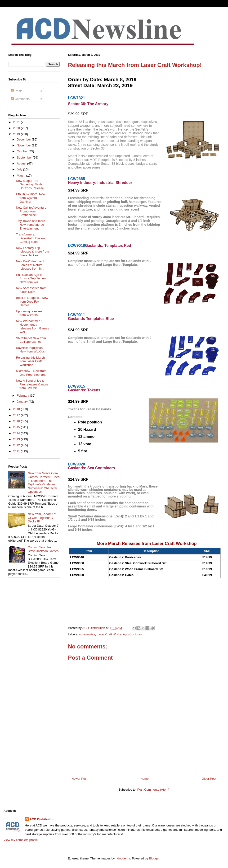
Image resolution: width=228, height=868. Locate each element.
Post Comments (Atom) (153, 790)
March (22, 176)
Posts (17, 91)
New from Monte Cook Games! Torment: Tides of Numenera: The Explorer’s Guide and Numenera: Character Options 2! (44, 482)
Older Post (209, 779)
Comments (20, 99)
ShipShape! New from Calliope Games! (31, 340)
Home (145, 779)
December (24, 139)
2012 (17, 445)
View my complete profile (21, 840)
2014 (17, 433)
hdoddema (123, 858)
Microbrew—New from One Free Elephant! (31, 373)
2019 (17, 134)
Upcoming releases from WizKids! (29, 313)
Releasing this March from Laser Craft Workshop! (30, 361)
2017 (17, 415)
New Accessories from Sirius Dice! (31, 290)
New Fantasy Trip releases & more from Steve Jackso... (32, 252)
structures (135, 634)
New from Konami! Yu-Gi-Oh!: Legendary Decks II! (43, 518)
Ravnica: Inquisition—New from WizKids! (31, 350)
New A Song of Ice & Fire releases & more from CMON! (32, 384)
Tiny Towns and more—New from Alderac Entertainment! (32, 225)
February (23, 396)
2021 (17, 122)
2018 (17, 409)
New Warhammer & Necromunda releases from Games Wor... (32, 327)
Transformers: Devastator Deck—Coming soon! (31, 238)
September (25, 157)
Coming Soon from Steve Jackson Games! (44, 549)
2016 (17, 421)
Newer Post (79, 779)
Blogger (154, 858)
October (23, 151)
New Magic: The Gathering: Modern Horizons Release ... (31, 184)
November (24, 145)
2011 (17, 451)
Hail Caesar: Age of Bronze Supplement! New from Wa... (32, 278)
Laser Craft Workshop (112, 634)
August (22, 163)
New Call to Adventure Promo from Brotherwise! (31, 211)
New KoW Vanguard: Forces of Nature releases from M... (30, 265)
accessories (87, 634)
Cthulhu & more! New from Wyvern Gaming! (31, 198)
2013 (17, 439)
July (20, 169)
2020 (17, 128)
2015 (17, 427)
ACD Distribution (42, 819)
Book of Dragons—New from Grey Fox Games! (32, 301)
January (23, 401)
